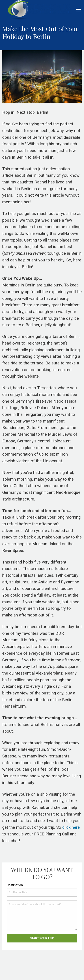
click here (71, 827)
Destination (15, 885)
